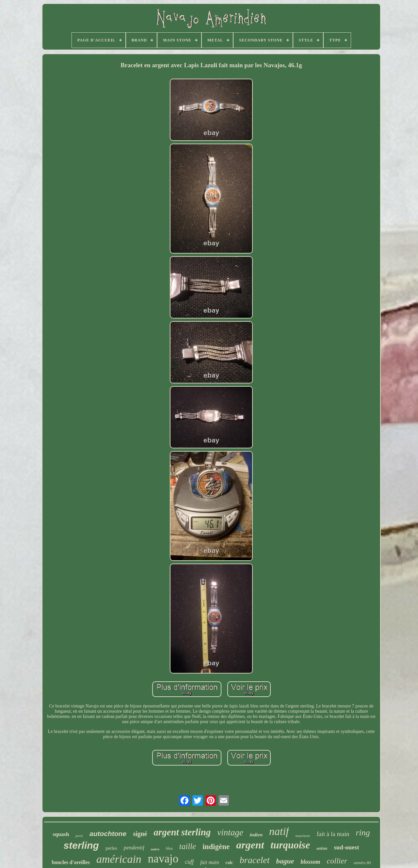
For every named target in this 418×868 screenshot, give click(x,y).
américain (119, 859)
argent (250, 845)
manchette (303, 836)
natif (279, 831)
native (155, 849)
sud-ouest (346, 847)
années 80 (362, 863)
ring (363, 833)
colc (229, 863)
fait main (209, 862)
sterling (81, 845)
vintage (230, 832)
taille (188, 846)
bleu (169, 848)
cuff (189, 862)
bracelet (255, 860)
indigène (216, 847)
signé (140, 834)
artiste (322, 848)
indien (256, 835)
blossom (311, 862)
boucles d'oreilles (71, 862)
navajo (163, 859)
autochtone (108, 834)
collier (337, 861)
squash (61, 834)
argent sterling (182, 832)
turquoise (290, 845)
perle (79, 836)
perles (111, 848)
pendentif (134, 848)
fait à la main (333, 834)
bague (285, 861)
